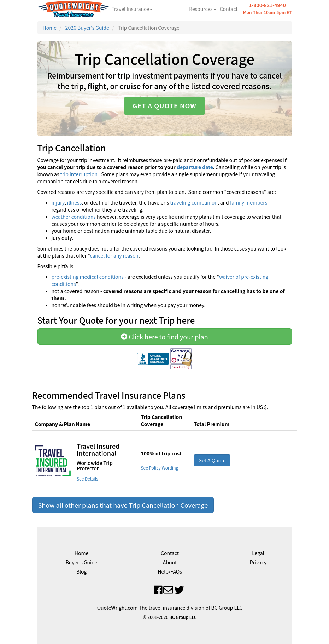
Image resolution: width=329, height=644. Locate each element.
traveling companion (194, 202)
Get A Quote (212, 460)
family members (249, 202)
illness (74, 202)
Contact (229, 9)
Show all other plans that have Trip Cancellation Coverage (123, 505)
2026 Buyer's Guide (87, 28)
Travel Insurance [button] (132, 9)
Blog (82, 571)
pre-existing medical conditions (88, 277)
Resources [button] (202, 9)
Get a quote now (164, 105)
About (170, 562)
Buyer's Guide (82, 562)
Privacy (258, 562)
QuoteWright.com (117, 608)
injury (58, 202)
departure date (195, 167)
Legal (258, 553)
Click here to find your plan (164, 337)
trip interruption (79, 174)
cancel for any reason (114, 255)
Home (50, 28)
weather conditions (74, 217)
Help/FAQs (170, 571)
